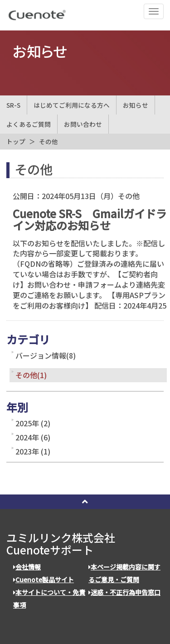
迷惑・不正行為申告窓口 (124, 592)
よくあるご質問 (29, 124)
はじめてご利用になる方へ (72, 105)
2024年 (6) (33, 437)
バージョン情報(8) (46, 355)
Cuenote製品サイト (44, 579)
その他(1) (31, 375)
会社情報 (27, 567)
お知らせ (136, 105)
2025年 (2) (33, 423)
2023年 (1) (33, 451)
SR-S (13, 105)
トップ (16, 141)
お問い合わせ (83, 124)
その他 (49, 141)
